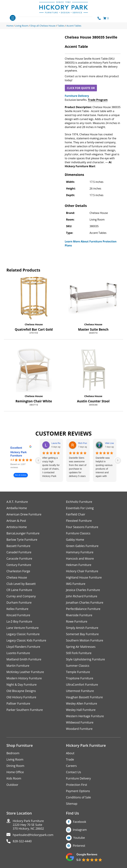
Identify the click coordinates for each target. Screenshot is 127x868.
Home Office (15, 772)
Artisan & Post (16, 521)
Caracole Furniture (19, 559)
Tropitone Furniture (80, 678)
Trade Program (98, 100)
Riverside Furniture (79, 615)
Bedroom (13, 753)
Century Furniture (19, 565)
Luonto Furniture (18, 653)
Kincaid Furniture (18, 615)
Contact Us (74, 772)
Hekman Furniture (79, 565)
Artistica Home (17, 527)
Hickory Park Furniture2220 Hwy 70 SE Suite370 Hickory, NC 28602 (28, 825)
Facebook (80, 822)
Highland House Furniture (84, 577)
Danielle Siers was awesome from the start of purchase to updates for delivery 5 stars (78, 467)
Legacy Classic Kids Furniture (26, 641)
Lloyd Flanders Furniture (23, 647)
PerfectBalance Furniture (83, 609)
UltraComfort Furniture (82, 685)
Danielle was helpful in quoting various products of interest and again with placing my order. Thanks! (104, 467)
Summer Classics (78, 666)
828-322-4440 (22, 842)
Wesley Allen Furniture (82, 704)
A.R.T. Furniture (17, 502)
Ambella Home (17, 508)
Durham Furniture (19, 603)
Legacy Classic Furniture (23, 634)
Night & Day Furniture (22, 685)
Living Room (15, 760)
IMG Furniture (76, 584)
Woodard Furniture (79, 729)
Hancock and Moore (80, 559)
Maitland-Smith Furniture (24, 660)
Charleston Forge (18, 571)
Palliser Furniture (18, 704)
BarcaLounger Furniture (23, 533)
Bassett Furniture (18, 546)
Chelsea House (34, 324)
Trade (70, 760)
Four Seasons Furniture (82, 527)
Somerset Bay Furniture (82, 634)
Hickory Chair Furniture (82, 571)
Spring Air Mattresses (81, 647)
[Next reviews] (118, 460)
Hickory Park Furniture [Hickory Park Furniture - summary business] (19, 454)
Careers (71, 766)
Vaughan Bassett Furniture (84, 697)
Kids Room (14, 779)
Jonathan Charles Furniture (85, 603)
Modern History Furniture (24, 678)
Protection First (77, 785)
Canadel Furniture (19, 552)
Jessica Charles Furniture (83, 590)
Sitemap (72, 804)
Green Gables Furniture (82, 546)
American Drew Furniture (24, 514)
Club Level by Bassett (21, 584)
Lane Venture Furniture (23, 628)
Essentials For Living (80, 508)
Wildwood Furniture (80, 723)
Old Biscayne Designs (21, 691)
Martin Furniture (18, 666)
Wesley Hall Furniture (81, 710)
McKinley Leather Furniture (25, 672)
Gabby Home (75, 540)
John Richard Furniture (82, 596)
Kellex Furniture (17, 609)
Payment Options (78, 791)
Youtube (79, 838)
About (70, 753)
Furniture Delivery (77, 96)
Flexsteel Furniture (79, 521)
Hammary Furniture (80, 552)
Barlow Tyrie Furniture (22, 540)
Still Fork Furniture (79, 653)
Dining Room (15, 766)
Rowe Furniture (77, 622)
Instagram (80, 830)
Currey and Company (21, 596)
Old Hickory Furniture (21, 697)
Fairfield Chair (76, 514)
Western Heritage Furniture (85, 716)
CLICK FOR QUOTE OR (81, 88)
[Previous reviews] (38, 460)
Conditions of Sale (78, 798)
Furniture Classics (78, 533)
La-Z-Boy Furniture (19, 622)
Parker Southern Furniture (25, 710)
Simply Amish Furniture (82, 628)
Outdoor (12, 785)
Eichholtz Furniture (79, 502)
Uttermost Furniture (80, 691)
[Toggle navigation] (13, 18)
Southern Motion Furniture (85, 641)
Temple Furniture (78, 672)
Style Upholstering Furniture (85, 660)
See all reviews (21, 475)
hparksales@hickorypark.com (33, 835)
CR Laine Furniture (19, 590)
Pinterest (79, 846)
